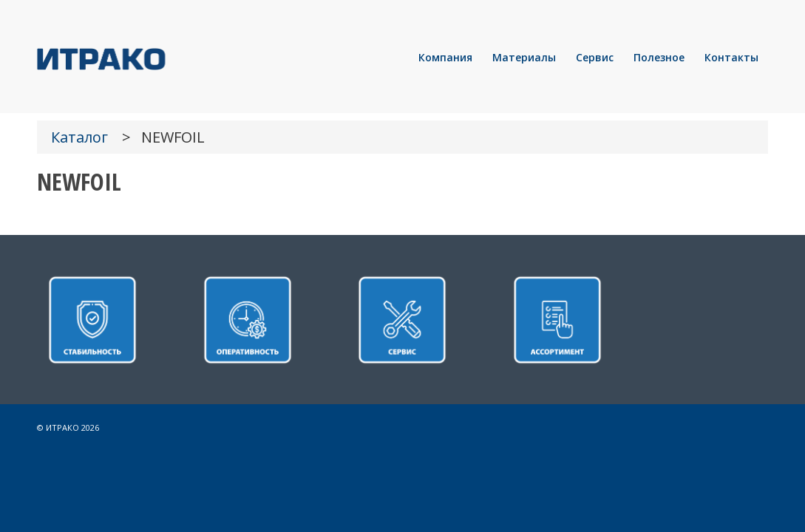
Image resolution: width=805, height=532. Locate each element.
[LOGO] (152, 58)
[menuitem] (445, 58)
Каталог (79, 137)
